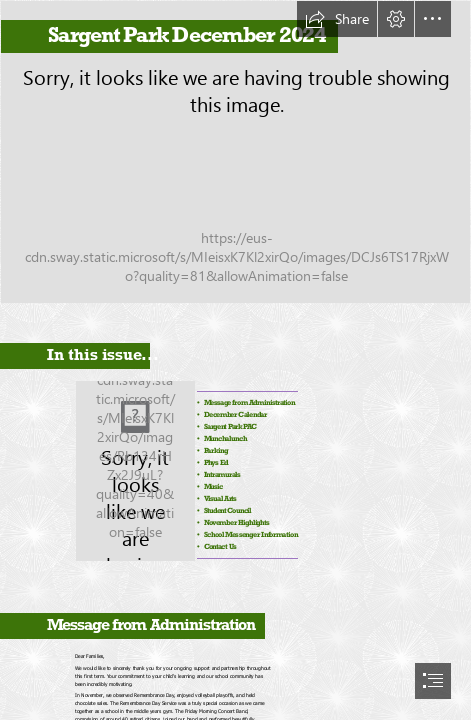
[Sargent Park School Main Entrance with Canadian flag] (235, 152)
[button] (337, 19)
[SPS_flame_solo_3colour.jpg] (134, 469)
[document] (235, 360)
